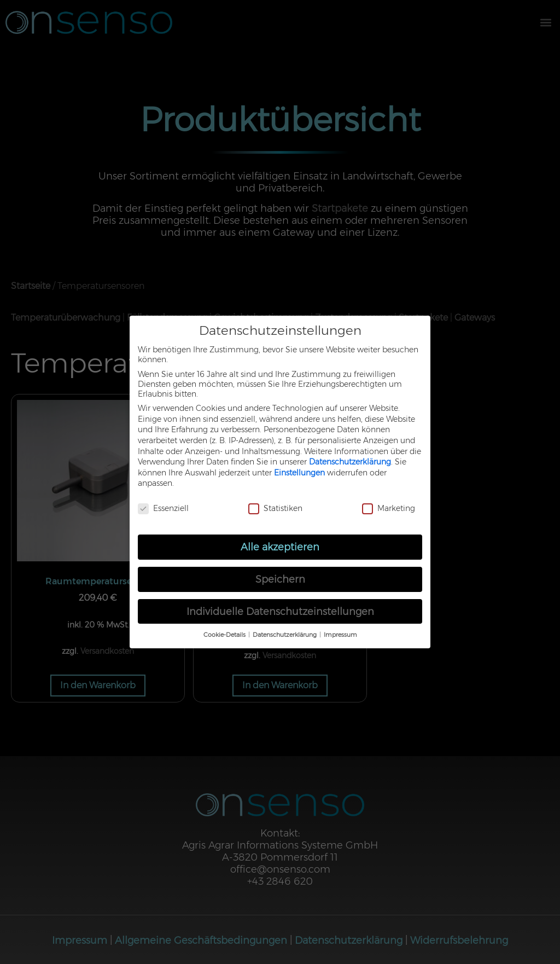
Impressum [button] (340, 635)
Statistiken (275, 508)
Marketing (389, 508)
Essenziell (163, 508)
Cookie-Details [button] (225, 635)
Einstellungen (299, 473)
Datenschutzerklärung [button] (285, 635)
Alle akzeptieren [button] (280, 547)
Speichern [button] (280, 579)
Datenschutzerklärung (350, 462)
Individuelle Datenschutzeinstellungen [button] (280, 611)
